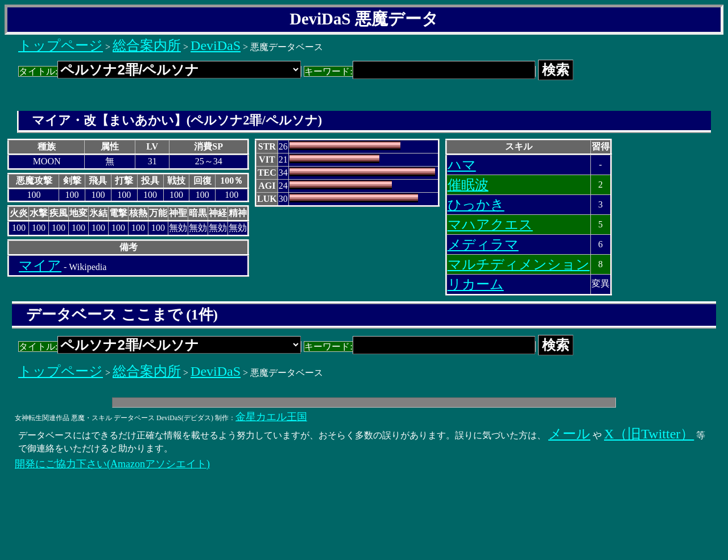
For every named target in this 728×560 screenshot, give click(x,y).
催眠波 (468, 185)
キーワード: (419, 71)
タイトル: (160, 71)
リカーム (476, 284)
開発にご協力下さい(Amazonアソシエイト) (112, 464)
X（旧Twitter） (649, 434)
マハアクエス (490, 225)
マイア (40, 266)
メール (569, 434)
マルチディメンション (519, 264)
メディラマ (483, 244)
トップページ (61, 45)
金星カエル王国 (271, 417)
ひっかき (476, 205)
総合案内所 (147, 45)
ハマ (462, 165)
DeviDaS (216, 45)
